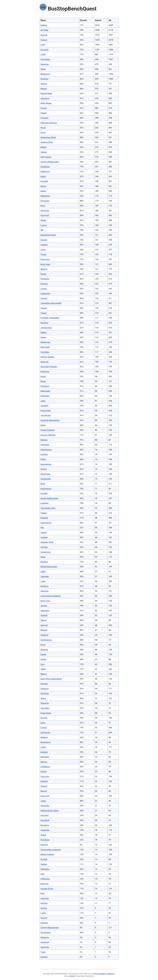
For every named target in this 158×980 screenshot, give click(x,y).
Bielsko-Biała (46, 93)
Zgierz (43, 669)
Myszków (45, 825)
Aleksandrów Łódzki (49, 811)
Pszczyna (45, 776)
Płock (43, 128)
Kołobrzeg (45, 167)
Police (43, 459)
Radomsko (45, 391)
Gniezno (44, 284)
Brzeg (43, 381)
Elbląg (43, 220)
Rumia (43, 274)
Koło (43, 893)
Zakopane (45, 611)
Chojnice (44, 635)
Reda (43, 484)
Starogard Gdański (49, 367)
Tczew (43, 254)
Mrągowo (45, 937)
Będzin (44, 147)
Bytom (43, 186)
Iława (43, 557)
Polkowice (45, 879)
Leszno (44, 289)
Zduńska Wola (47, 542)
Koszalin (44, 181)
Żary (42, 874)
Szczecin (44, 50)
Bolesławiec (46, 464)
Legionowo (45, 293)
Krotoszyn (45, 372)
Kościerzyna (46, 489)
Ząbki (43, 572)
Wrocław (44, 30)
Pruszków (45, 279)
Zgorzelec (45, 708)
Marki (43, 425)
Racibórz (44, 323)
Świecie (44, 786)
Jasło (43, 401)
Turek (43, 952)
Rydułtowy (45, 840)
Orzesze (44, 845)
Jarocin (44, 606)
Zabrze (44, 152)
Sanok (43, 654)
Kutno (43, 376)
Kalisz (43, 176)
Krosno (44, 108)
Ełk (42, 230)
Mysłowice (45, 196)
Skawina (44, 650)
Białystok (45, 64)
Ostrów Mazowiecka (50, 928)
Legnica (44, 245)
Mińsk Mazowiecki (49, 567)
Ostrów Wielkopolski (50, 162)
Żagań (43, 835)
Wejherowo (45, 342)
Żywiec (44, 313)
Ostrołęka (45, 352)
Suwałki (44, 493)
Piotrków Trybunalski (50, 318)
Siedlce (44, 864)
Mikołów (44, 518)
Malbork (44, 737)
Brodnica (44, 586)
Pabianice (45, 386)
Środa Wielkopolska (49, 498)
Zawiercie (45, 445)
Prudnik (44, 859)
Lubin (43, 581)
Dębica (44, 332)
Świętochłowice (48, 430)
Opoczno (44, 591)
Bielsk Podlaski (47, 854)
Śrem (43, 723)
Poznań (44, 40)
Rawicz (44, 791)
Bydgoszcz (45, 74)
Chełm (43, 337)
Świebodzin (46, 932)
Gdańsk (44, 35)
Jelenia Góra (46, 328)
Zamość (44, 625)
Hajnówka (45, 869)
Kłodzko (44, 752)
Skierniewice (46, 450)
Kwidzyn (44, 781)
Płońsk (44, 772)
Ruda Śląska (46, 103)
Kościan (44, 957)
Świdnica (45, 689)
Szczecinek (46, 552)
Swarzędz (45, 806)
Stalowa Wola (47, 142)
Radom (44, 89)
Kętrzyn (44, 762)
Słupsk (44, 113)
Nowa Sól (45, 796)
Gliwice (44, 84)
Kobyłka (44, 454)
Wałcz (43, 698)
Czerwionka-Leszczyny (51, 850)
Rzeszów (44, 79)
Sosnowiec (45, 59)
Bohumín (44, 884)
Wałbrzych (45, 172)
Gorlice (44, 469)
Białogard (45, 757)
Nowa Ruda (46, 713)
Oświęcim (45, 211)
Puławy (44, 513)
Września (45, 703)
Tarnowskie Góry (48, 508)
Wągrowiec (45, 474)
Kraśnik (44, 240)
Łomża (44, 728)
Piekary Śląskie (47, 357)
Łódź (43, 45)
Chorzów (44, 118)
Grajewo (44, 923)
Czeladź (44, 537)
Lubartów (45, 898)
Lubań (43, 913)
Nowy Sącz (45, 264)
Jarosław (45, 576)
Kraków (44, 25)
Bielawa (44, 440)
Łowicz (44, 225)
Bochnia (44, 562)
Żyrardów (45, 693)
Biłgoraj (44, 630)
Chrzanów (45, 201)
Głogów (44, 269)
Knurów (44, 718)
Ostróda (44, 547)
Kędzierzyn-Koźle (48, 235)
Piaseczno (45, 259)
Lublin (43, 54)
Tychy (43, 250)
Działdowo (45, 767)
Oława (43, 659)
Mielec (43, 191)
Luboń (43, 747)
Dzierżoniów (46, 523)
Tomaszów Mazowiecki (51, 303)
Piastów (44, 684)
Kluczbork (45, 820)
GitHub (72, 976)
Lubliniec (44, 503)
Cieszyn (44, 298)
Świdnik (44, 615)
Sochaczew (46, 479)
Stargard (44, 406)
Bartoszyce (45, 742)
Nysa (43, 206)
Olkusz (44, 620)
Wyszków (45, 942)
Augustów (45, 830)
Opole (43, 69)
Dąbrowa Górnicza (49, 123)
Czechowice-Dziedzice (50, 596)
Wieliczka (45, 396)
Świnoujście (46, 157)
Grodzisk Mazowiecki (50, 420)
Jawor (43, 801)
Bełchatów (45, 347)
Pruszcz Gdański (48, 435)
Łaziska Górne (47, 889)
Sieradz (44, 308)
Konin (43, 132)
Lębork (44, 532)
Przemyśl (45, 215)
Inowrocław (46, 411)
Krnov (43, 645)
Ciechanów (45, 732)
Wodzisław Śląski (48, 137)
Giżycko (44, 903)
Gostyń (44, 918)
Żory (42, 664)
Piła (42, 528)
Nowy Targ (45, 601)
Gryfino (44, 908)
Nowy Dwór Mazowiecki (51, 679)
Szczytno (45, 815)
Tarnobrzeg (46, 415)
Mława (44, 674)
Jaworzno (45, 98)
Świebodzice (46, 640)
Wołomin (44, 362)
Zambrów (45, 947)
